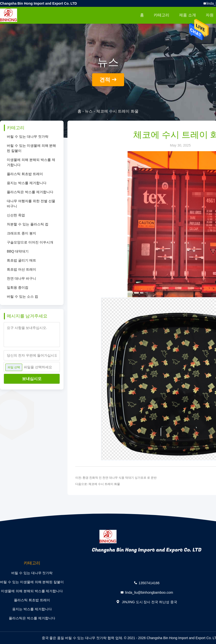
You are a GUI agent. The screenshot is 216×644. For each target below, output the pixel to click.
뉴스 (89, 111)
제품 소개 (187, 15)
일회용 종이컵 (18, 287)
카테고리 (162, 15)
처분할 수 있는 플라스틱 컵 (28, 224)
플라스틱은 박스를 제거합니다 (30, 192)
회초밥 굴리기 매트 (22, 260)
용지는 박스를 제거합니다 (27, 183)
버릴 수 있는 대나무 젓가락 (28, 137)
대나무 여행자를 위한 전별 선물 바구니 (31, 204)
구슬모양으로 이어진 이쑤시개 (30, 242)
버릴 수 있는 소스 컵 (22, 296)
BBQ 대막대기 (18, 251)
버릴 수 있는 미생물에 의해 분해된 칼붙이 (31, 148)
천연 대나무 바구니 (22, 278)
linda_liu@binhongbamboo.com (149, 592)
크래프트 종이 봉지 (22, 233)
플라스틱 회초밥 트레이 (25, 174)
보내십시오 (32, 379)
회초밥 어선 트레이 (22, 269)
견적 (105, 80)
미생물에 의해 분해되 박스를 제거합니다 (31, 162)
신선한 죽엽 (16, 215)
